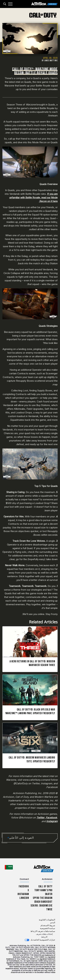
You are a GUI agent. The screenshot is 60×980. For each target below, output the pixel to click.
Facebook (24, 886)
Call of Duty (45, 886)
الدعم (53, 923)
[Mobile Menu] (10, 4)
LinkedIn (24, 898)
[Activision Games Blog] (44, 4)
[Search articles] (5, 4)
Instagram (23, 894)
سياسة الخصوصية (48, 928)
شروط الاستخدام (48, 926)
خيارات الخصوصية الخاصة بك (43, 940)
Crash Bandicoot (43, 902)
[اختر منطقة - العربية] (9, 867)
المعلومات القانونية (47, 920)
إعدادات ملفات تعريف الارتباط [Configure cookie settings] (44, 936)
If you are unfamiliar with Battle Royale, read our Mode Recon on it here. (33, 198)
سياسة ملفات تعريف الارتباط (43, 931)
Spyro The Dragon (43, 898)
